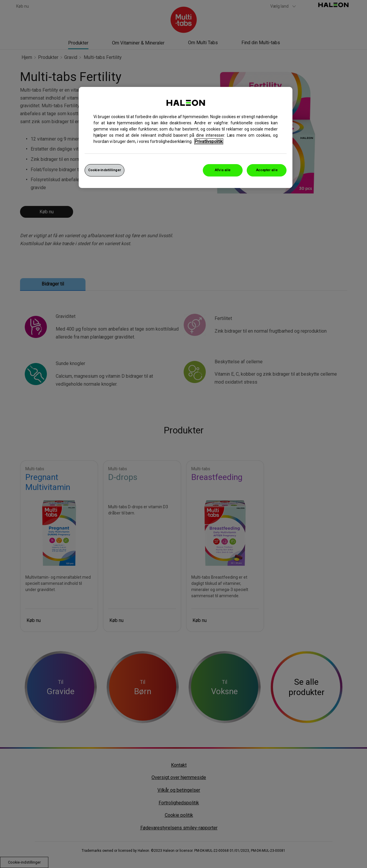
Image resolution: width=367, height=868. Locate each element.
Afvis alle (223, 170)
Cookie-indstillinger (104, 170)
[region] (186, 137)
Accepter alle (267, 170)
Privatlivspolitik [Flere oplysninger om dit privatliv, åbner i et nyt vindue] (209, 141)
